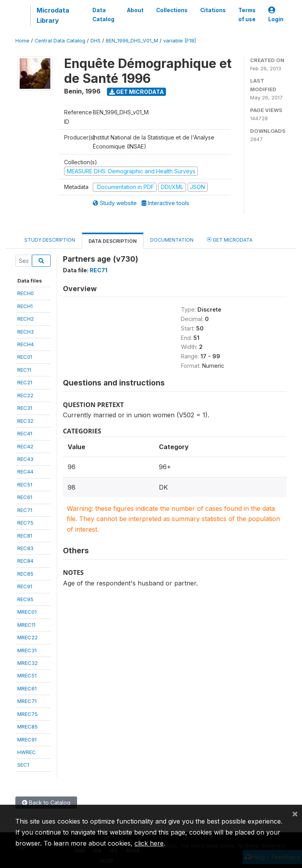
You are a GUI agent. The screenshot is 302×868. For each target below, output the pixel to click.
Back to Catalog (46, 803)
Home (22, 41)
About (135, 10)
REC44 (25, 472)
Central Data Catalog (60, 41)
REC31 (25, 408)
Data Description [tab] (113, 241)
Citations (213, 10)
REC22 (25, 395)
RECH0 (26, 293)
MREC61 (27, 688)
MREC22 (28, 637)
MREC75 (28, 714)
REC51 (25, 484)
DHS (96, 41)
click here (149, 843)
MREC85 (28, 727)
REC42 (25, 446)
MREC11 (26, 625)
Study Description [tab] (50, 240)
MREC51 (27, 675)
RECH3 (26, 332)
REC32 (25, 421)
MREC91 (27, 740)
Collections (172, 10)
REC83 (25, 548)
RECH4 (26, 344)
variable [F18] (180, 41)
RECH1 (25, 306)
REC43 (25, 459)
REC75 (25, 523)
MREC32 (28, 663)
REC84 (25, 561)
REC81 (25, 536)
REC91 (25, 586)
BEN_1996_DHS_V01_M (132, 41)
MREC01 (27, 612)
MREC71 (27, 701)
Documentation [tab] (172, 240)
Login (276, 15)
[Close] (295, 813)
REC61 (25, 497)
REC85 (25, 574)
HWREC (27, 752)
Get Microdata (137, 92)
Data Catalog (103, 15)
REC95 (25, 599)
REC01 (25, 357)
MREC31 (27, 650)
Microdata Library (53, 15)
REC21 (25, 382)
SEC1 (23, 765)
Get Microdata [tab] (230, 239)
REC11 (24, 370)
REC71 (25, 510)
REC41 (25, 433)
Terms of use (247, 15)
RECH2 (26, 319)
